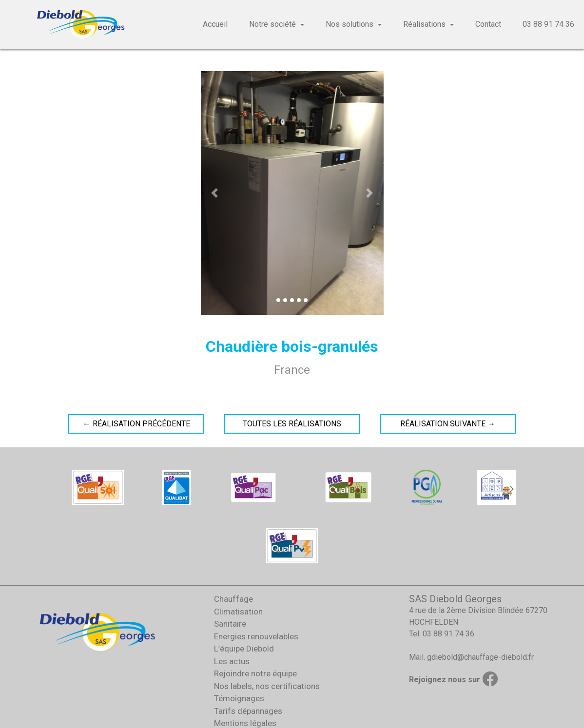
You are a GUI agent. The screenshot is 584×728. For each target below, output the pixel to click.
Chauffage (234, 599)
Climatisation (238, 612)
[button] (214, 193)
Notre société (273, 24)
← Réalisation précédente (136, 424)
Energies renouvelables (256, 636)
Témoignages (239, 698)
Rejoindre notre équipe (255, 673)
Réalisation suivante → (448, 424)
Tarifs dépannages (248, 711)
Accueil (215, 24)
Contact (488, 24)
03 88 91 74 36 (548, 24)
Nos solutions (350, 24)
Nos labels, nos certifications (267, 686)
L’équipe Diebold (244, 649)
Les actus (232, 661)
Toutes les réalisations (292, 424)
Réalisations (424, 24)
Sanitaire (230, 624)
